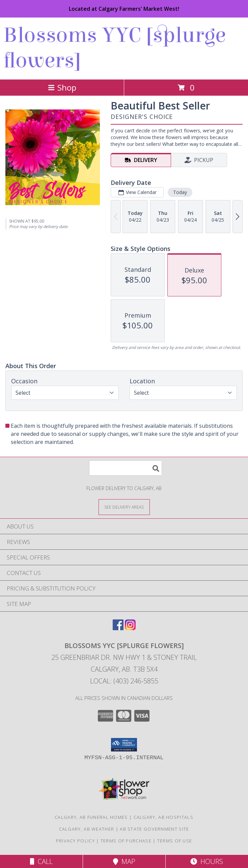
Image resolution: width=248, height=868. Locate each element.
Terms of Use (175, 841)
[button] (124, 745)
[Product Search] (126, 468)
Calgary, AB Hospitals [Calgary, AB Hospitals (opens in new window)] (163, 817)
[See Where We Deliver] (124, 507)
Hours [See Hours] (207, 861)
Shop (62, 87)
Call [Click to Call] (41, 861)
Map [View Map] (124, 861)
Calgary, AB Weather (87, 829)
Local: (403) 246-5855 (124, 681)
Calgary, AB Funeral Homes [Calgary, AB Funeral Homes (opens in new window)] (91, 817)
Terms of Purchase (126, 841)
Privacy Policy (75, 841)
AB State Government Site (154, 829)
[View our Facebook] (118, 628)
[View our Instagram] (130, 628)
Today (180, 192)
